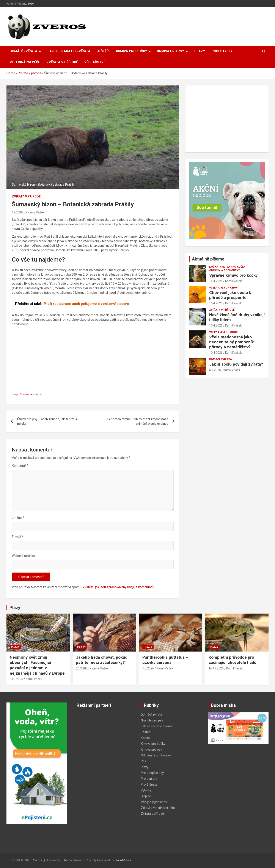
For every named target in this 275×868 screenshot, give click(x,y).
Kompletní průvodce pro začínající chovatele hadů (233, 660)
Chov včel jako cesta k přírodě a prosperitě (230, 295)
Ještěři (103, 51)
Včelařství (94, 62)
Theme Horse (72, 860)
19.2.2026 (19, 212)
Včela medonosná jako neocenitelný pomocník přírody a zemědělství (232, 342)
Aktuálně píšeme (208, 259)
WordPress (123, 860)
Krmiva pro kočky (132, 51)
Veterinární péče (25, 62)
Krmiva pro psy (171, 51)
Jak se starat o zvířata (69, 51)
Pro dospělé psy (152, 773)
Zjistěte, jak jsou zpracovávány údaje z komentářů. (119, 587)
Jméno (18, 518)
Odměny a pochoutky (225, 270)
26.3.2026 (83, 668)
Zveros (37, 860)
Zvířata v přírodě (62, 62)
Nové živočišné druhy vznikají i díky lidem (237, 317)
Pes (144, 761)
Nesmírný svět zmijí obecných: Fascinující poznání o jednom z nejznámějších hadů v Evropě (37, 665)
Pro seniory (149, 779)
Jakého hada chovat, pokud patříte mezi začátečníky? (102, 660)
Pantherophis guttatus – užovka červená (165, 660)
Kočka (214, 267)
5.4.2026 (215, 370)
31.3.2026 (16, 679)
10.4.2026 (216, 325)
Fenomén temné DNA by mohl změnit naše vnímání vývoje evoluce (138, 421)
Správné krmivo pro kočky (233, 275)
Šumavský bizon (31, 394)
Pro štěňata (149, 784)
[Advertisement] (93, 360)
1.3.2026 (148, 668)
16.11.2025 (216, 668)
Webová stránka (23, 556)
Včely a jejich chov (223, 288)
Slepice (146, 796)
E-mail (17, 537)
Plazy (200, 51)
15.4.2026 (216, 281)
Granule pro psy (152, 720)
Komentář (20, 466)
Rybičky (146, 790)
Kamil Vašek (36, 212)
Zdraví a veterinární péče (158, 808)
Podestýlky (222, 51)
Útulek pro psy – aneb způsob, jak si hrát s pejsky (47, 421)
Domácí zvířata (24, 51)
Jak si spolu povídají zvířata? (236, 364)
